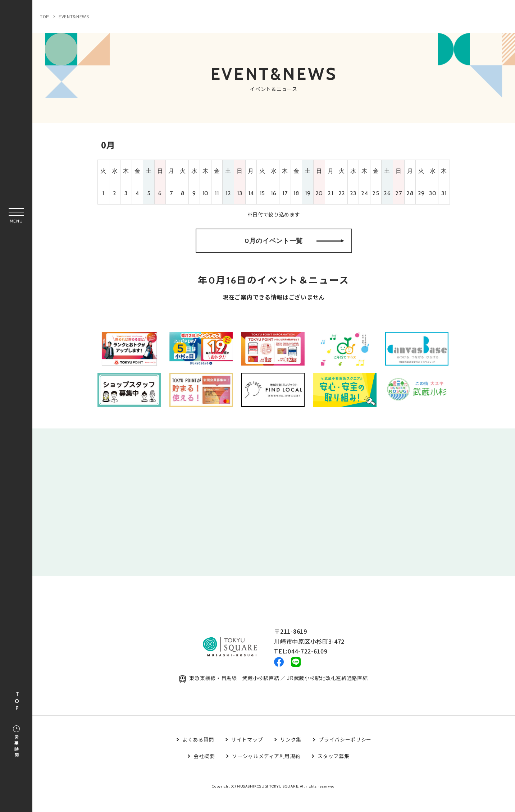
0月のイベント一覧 (294, 246)
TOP (17, 701)
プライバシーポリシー (345, 755)
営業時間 (16, 742)
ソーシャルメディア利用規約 (266, 771)
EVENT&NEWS (74, 16)
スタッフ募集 (333, 771)
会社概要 (204, 771)
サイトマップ (247, 755)
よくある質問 (198, 755)
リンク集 (291, 755)
